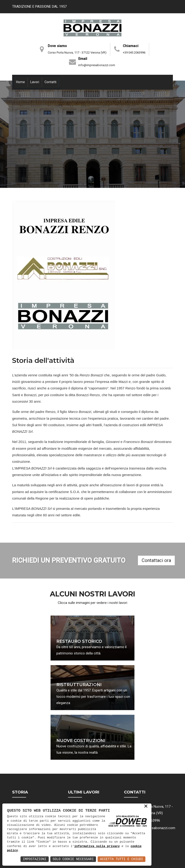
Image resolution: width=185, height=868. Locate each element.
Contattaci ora (156, 560)
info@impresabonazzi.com (97, 65)
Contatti (50, 82)
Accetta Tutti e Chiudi (122, 859)
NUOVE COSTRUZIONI (81, 741)
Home (21, 82)
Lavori (35, 82)
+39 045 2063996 (134, 53)
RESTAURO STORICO (79, 642)
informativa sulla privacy (97, 846)
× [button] (146, 807)
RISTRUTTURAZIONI (79, 685)
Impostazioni (35, 859)
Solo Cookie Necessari (73, 859)
